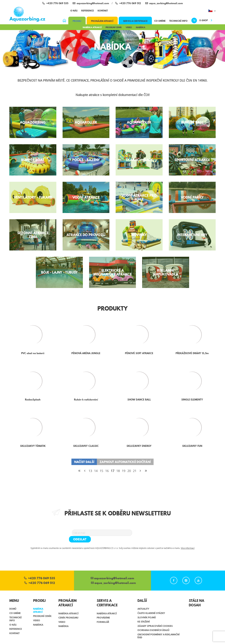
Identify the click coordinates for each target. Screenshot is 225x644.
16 (107, 471)
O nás (74, 11)
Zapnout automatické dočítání (125, 462)
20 (129, 471)
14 (96, 471)
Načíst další (84, 462)
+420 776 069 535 (39, 572)
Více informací (188, 541)
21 (135, 471)
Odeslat (145, 532)
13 (90, 471)
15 (101, 471)
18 (118, 471)
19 (124, 471)
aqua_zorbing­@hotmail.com (113, 577)
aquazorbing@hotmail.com (112, 572)
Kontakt (103, 11)
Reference (88, 11)
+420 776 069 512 (40, 577)
